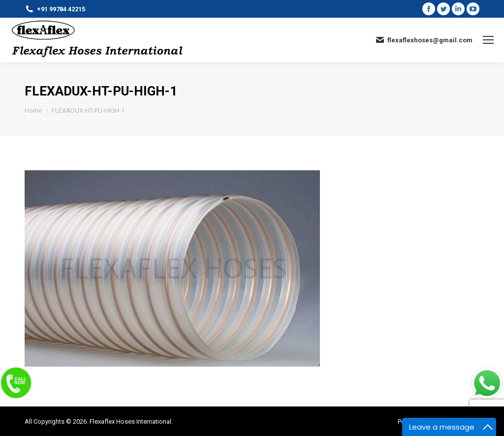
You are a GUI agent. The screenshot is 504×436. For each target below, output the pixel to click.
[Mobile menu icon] (488, 40)
